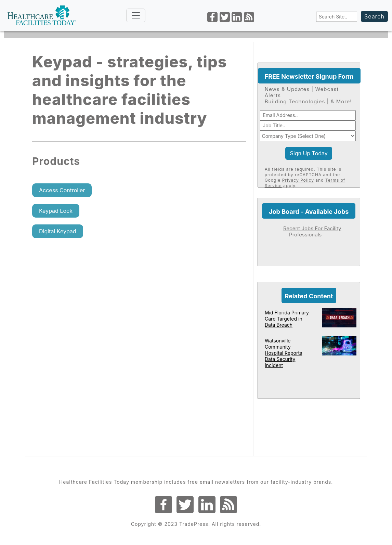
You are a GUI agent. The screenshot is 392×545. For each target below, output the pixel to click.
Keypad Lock (56, 211)
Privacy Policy (298, 180)
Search (374, 16)
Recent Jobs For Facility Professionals (312, 231)
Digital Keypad (58, 231)
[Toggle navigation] (136, 15)
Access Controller (62, 190)
